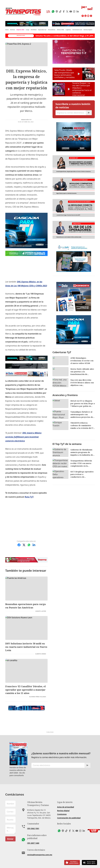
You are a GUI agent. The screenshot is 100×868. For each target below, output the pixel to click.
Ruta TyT (29, 497)
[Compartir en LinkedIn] (34, 545)
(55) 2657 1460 (33, 843)
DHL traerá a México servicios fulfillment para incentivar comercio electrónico (23, 437)
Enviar (10, 839)
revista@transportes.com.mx (40, 855)
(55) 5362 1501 (33, 828)
